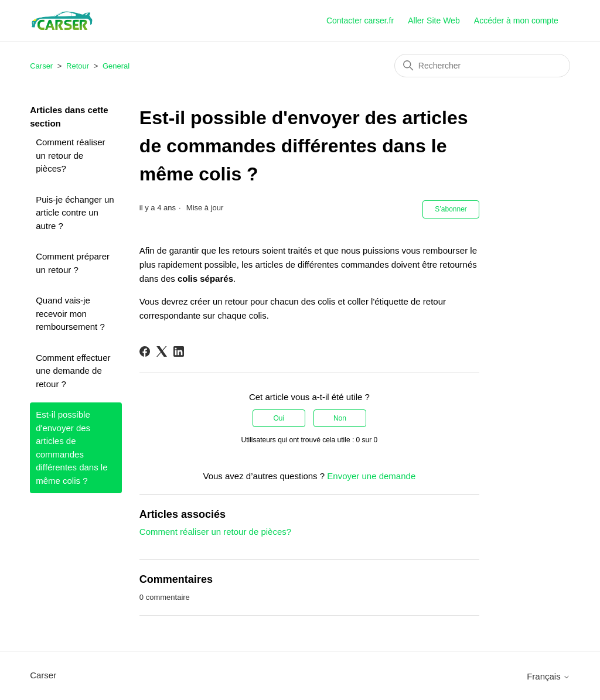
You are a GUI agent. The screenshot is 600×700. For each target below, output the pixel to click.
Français (548, 676)
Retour (78, 66)
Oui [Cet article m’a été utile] (279, 418)
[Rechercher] (482, 66)
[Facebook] (145, 351)
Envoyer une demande (371, 476)
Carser (41, 66)
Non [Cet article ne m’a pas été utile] (340, 418)
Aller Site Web (434, 21)
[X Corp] (162, 351)
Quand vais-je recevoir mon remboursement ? (70, 313)
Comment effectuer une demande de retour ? (73, 371)
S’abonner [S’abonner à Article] (451, 209)
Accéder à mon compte (516, 21)
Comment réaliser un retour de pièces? (70, 155)
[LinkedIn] (179, 351)
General (116, 66)
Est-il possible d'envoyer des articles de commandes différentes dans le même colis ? (71, 448)
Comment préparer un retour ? (73, 263)
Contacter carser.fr (360, 21)
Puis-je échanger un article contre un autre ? (75, 213)
